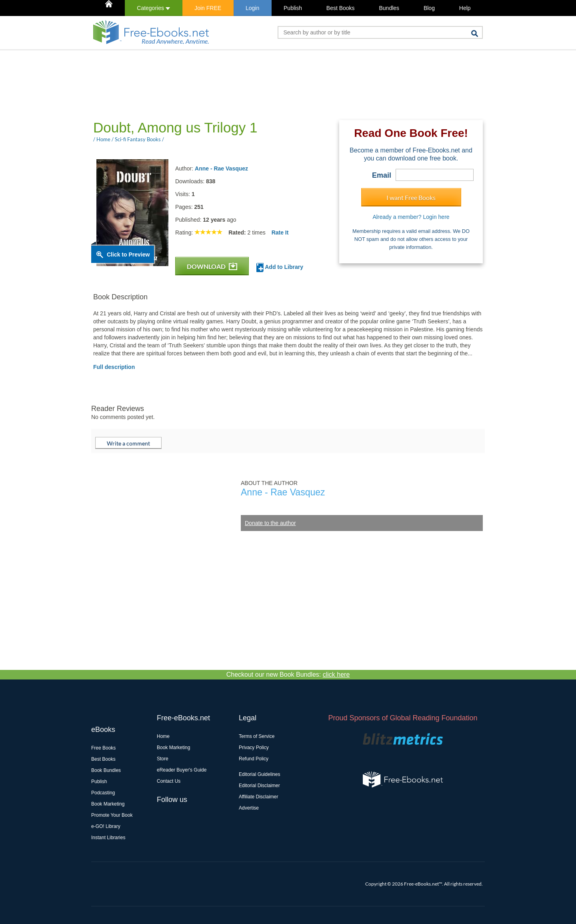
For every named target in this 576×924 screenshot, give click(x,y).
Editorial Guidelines (259, 774)
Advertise (249, 808)
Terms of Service (257, 736)
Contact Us (169, 781)
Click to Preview (128, 255)
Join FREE (208, 8)
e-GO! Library (106, 826)
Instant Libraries (108, 838)
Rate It (280, 233)
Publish (293, 8)
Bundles (389, 8)
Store (163, 759)
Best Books (341, 8)
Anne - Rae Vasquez (221, 168)
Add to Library (280, 268)
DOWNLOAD (212, 266)
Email (382, 175)
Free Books (103, 748)
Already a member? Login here (411, 217)
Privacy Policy (254, 748)
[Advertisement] (237, 84)
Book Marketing (108, 804)
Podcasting (103, 793)
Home (163, 736)
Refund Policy (254, 759)
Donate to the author (270, 523)
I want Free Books (411, 197)
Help (465, 8)
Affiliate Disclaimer (258, 797)
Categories (153, 8)
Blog (429, 8)
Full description (114, 367)
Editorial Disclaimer (259, 786)
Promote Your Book (112, 815)
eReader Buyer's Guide (182, 770)
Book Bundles (106, 770)
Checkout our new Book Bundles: (288, 674)
